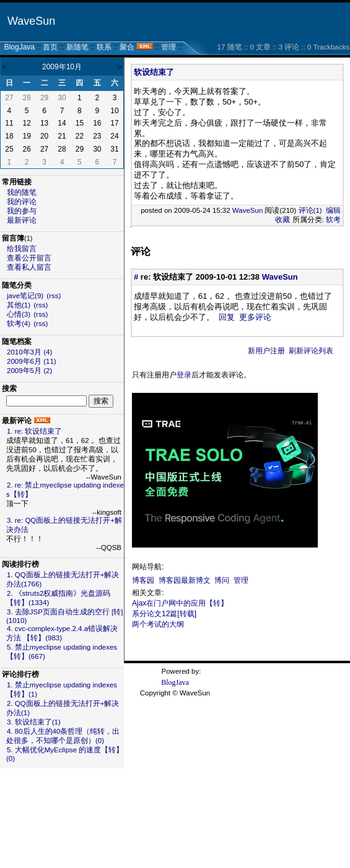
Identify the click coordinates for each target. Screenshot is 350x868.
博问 (222, 580)
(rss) (54, 296)
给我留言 (22, 249)
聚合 (127, 47)
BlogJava (20, 47)
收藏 (282, 220)
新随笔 (77, 47)
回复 (227, 317)
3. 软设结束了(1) (34, 722)
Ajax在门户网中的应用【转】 (180, 603)
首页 (50, 47)
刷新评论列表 (311, 351)
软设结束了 (154, 72)
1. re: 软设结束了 (34, 431)
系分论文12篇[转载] (164, 614)
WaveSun (31, 21)
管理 (168, 47)
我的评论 (22, 202)
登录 (184, 375)
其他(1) (19, 305)
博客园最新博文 (185, 580)
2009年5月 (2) (29, 371)
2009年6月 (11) (32, 361)
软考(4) (19, 324)
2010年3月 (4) (29, 352)
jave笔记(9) (25, 296)
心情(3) (19, 314)
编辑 (333, 210)
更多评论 (255, 317)
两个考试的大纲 (158, 624)
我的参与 (22, 211)
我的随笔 (22, 192)
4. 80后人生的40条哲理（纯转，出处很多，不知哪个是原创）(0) (63, 736)
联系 (104, 47)
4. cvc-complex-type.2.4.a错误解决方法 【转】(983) (62, 633)
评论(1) (310, 210)
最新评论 (22, 220)
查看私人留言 (29, 267)
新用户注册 (266, 351)
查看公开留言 (29, 258)
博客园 (143, 580)
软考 (333, 220)
